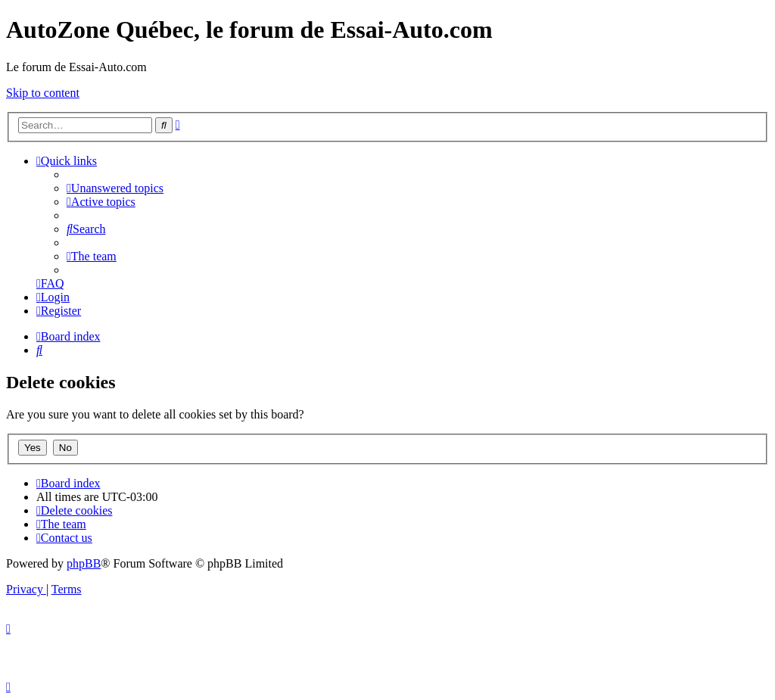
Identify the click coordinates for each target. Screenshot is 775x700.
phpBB (84, 563)
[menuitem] (115, 188)
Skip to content (43, 93)
